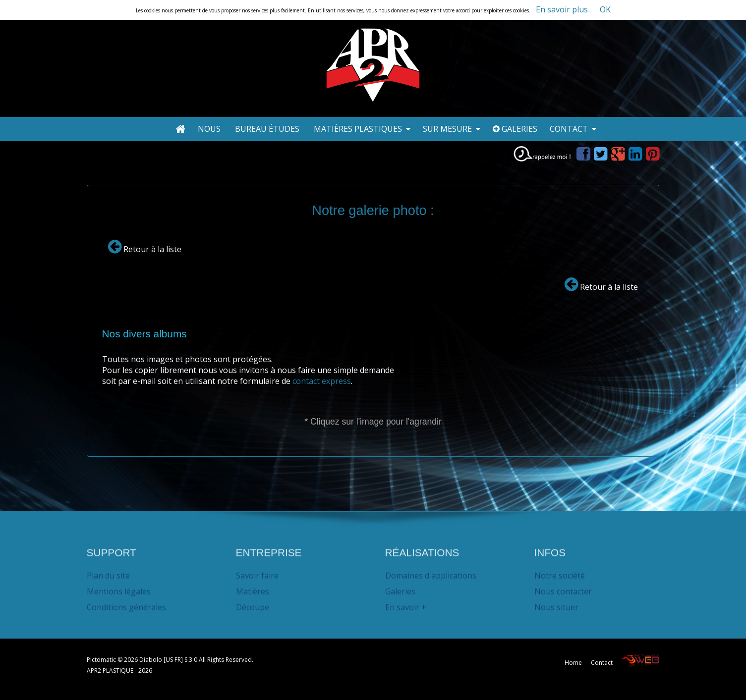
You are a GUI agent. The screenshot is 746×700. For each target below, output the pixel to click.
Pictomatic (102, 660)
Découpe (253, 603)
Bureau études (268, 129)
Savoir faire (257, 572)
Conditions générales (126, 603)
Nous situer (556, 603)
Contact (573, 129)
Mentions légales (119, 588)
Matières (253, 588)
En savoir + (406, 603)
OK (605, 9)
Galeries (515, 129)
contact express (322, 381)
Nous (210, 129)
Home (573, 663)
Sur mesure (452, 129)
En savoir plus (562, 9)
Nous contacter (563, 588)
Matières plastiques (362, 129)
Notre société (560, 572)
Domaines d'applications (431, 572)
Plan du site (108, 572)
